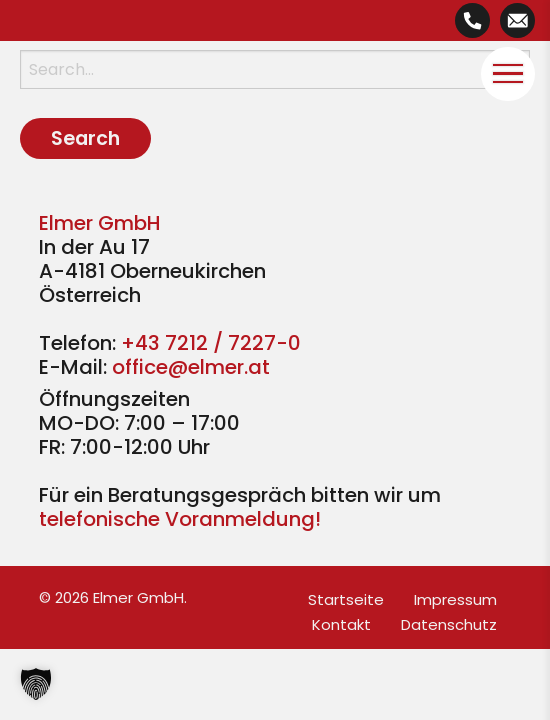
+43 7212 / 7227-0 (211, 343)
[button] (36, 684)
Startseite (346, 599)
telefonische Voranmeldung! (180, 519)
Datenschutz (449, 624)
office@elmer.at (191, 367)
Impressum (455, 599)
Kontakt (341, 624)
